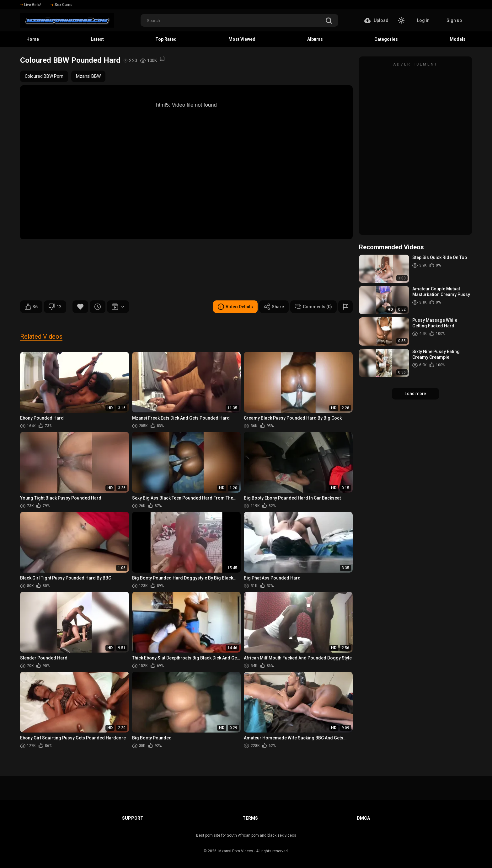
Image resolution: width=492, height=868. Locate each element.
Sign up (454, 20)
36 (31, 307)
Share (274, 307)
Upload (376, 20)
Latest (97, 39)
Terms (250, 818)
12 (55, 307)
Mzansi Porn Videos (236, 851)
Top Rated (166, 39)
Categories (386, 39)
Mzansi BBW (88, 76)
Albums (315, 39)
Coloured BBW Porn (44, 76)
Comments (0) (313, 307)
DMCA (363, 818)
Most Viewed (242, 39)
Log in (423, 20)
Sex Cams (61, 5)
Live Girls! (30, 5)
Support (133, 818)
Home (33, 39)
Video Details (235, 307)
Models (458, 39)
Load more (415, 394)
